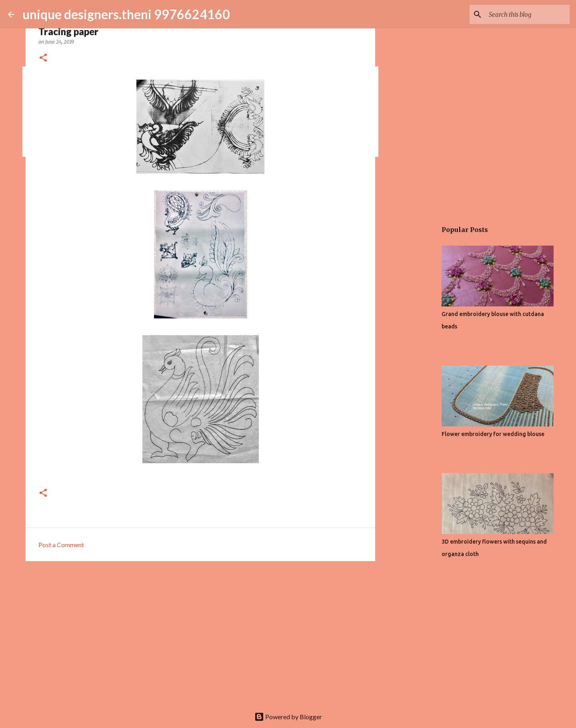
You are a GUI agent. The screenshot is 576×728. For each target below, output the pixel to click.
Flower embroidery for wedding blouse (493, 434)
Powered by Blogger (288, 717)
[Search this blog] (528, 14)
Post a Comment (61, 545)
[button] (43, 58)
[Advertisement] (200, 629)
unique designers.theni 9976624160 (126, 14)
